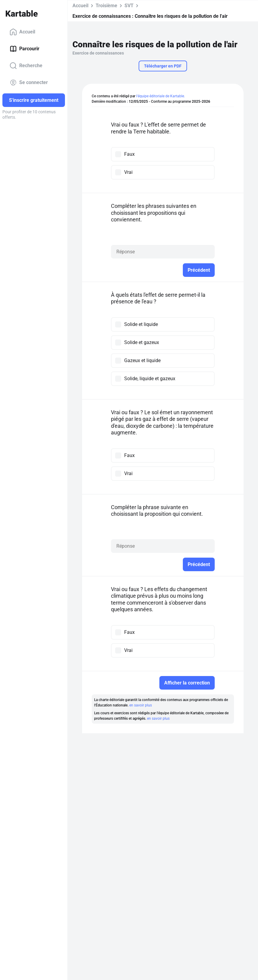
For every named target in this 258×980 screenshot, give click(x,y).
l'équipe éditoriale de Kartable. (161, 96)
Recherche (26, 66)
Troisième (106, 6)
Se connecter (29, 83)
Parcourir (25, 49)
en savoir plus (141, 705)
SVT (129, 6)
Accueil (22, 32)
